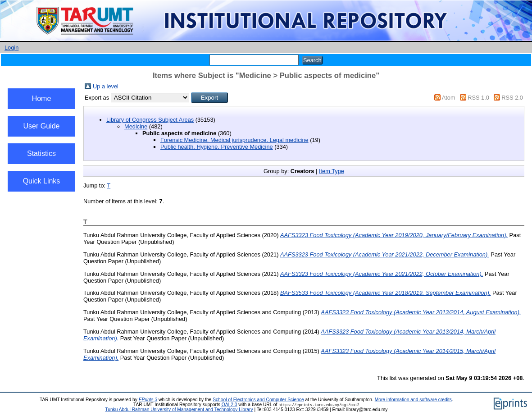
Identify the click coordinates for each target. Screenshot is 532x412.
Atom (449, 98)
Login (11, 48)
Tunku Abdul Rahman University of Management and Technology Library (179, 410)
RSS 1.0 (478, 98)
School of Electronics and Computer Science (258, 400)
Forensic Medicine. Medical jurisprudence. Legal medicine (234, 140)
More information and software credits (413, 400)
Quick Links (42, 181)
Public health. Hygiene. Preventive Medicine (217, 147)
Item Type (332, 171)
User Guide (42, 126)
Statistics (41, 153)
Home (42, 98)
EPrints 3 (148, 400)
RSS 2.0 (512, 98)
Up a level (106, 86)
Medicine (136, 126)
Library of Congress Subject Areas (150, 120)
